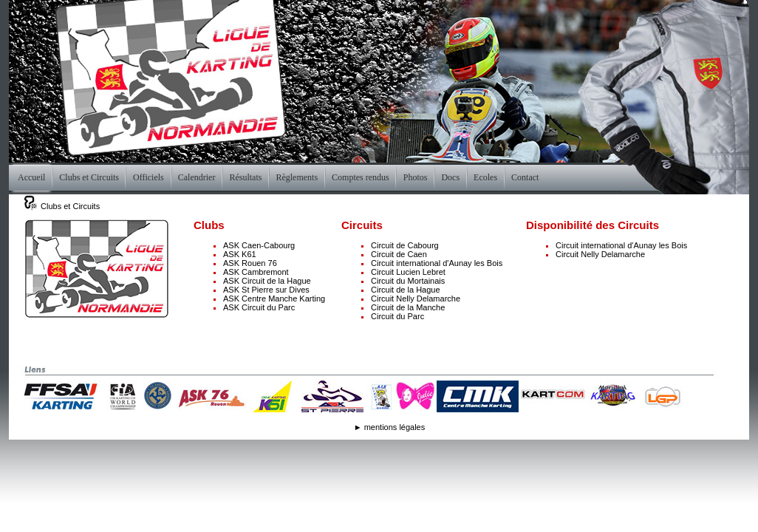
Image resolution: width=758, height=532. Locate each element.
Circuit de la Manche (408, 307)
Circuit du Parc (397, 316)
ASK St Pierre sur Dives (266, 290)
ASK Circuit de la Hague (267, 281)
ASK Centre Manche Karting (274, 299)
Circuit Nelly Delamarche (416, 299)
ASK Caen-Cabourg (259, 245)
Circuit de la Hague (406, 290)
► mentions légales (390, 427)
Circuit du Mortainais (408, 281)
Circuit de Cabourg (405, 245)
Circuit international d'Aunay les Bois (437, 263)
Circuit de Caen (399, 254)
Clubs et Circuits (70, 206)
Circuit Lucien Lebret (408, 272)
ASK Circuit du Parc (259, 307)
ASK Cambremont (256, 272)
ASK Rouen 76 (250, 263)
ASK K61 (240, 254)
